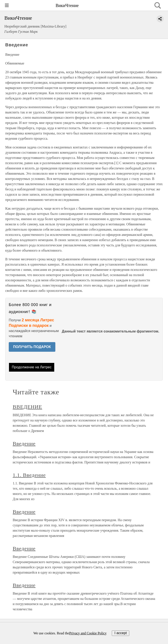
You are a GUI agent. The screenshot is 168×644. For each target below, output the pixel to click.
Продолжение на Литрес (32, 367)
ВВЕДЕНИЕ (27, 407)
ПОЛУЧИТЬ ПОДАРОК (32, 347)
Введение (24, 444)
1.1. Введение (29, 475)
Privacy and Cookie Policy (88, 633)
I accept (121, 633)
